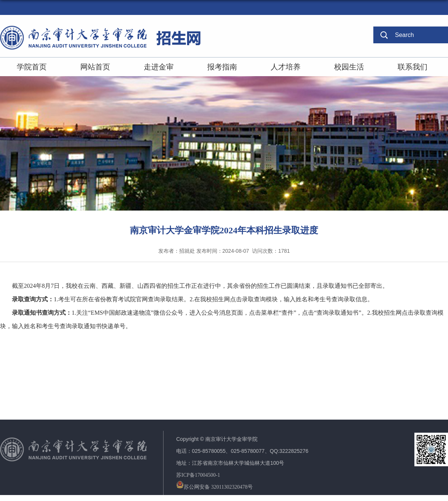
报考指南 (222, 67)
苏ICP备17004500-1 (198, 475)
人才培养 (286, 67)
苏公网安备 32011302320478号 (214, 487)
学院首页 (32, 67)
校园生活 (349, 67)
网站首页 (95, 67)
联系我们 (413, 67)
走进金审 (159, 67)
